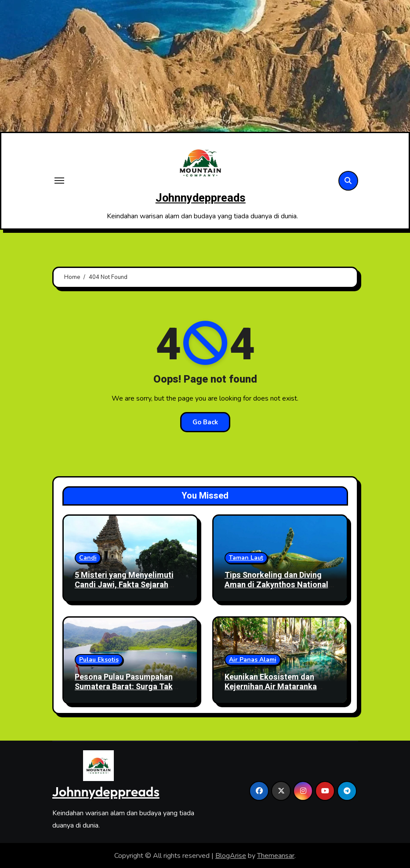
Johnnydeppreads (201, 198)
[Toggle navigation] (59, 181)
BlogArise (231, 855)
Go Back (205, 422)
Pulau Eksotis (99, 660)
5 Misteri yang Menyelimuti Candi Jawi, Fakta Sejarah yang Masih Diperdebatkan (124, 585)
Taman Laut (246, 558)
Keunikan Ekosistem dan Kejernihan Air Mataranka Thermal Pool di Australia (271, 687)
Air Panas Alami (253, 660)
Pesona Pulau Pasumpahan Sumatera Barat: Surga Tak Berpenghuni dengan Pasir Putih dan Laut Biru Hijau (124, 691)
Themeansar (276, 855)
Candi (88, 558)
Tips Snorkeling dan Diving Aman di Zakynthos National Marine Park (276, 585)
